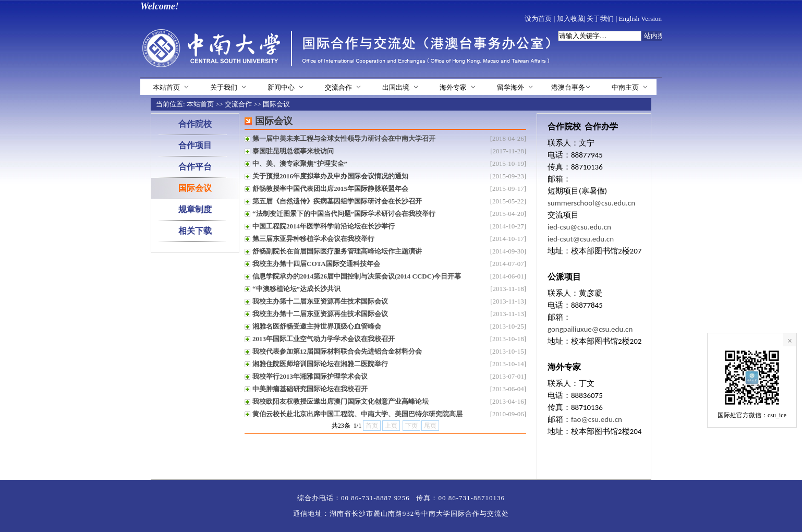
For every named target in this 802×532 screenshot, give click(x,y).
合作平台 (195, 167)
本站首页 (166, 87)
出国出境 (396, 87)
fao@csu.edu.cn (597, 419)
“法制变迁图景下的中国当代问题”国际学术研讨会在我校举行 (344, 214)
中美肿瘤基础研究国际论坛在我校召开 (310, 389)
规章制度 (195, 209)
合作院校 (195, 124)
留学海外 (511, 87)
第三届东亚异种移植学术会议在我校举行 (313, 239)
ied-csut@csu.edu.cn (581, 239)
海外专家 (453, 87)
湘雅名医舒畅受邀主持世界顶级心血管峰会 (317, 326)
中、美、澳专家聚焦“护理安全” (300, 164)
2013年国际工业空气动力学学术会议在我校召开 (324, 339)
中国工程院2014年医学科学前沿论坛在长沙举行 (324, 226)
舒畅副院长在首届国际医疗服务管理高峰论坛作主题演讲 (337, 251)
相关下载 (195, 231)
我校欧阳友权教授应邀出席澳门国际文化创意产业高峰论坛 (341, 401)
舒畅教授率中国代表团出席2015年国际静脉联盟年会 (330, 189)
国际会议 (276, 104)
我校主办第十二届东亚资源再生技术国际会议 (320, 301)
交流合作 (338, 87)
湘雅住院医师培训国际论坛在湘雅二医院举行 (320, 364)
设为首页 (538, 19)
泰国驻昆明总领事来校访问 (293, 151)
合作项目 (195, 145)
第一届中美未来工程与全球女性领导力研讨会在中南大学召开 (344, 138)
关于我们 (600, 19)
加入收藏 (570, 19)
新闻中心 (281, 87)
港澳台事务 (568, 87)
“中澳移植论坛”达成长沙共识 (296, 289)
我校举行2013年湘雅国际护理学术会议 (310, 376)
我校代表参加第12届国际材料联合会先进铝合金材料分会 (337, 351)
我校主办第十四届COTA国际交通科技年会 (316, 264)
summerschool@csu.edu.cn (591, 203)
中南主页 (625, 87)
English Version (640, 19)
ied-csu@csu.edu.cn (579, 227)
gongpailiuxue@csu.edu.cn (590, 329)
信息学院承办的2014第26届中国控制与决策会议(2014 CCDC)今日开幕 (357, 276)
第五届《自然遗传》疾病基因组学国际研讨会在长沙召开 (337, 201)
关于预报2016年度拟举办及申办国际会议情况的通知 (330, 176)
